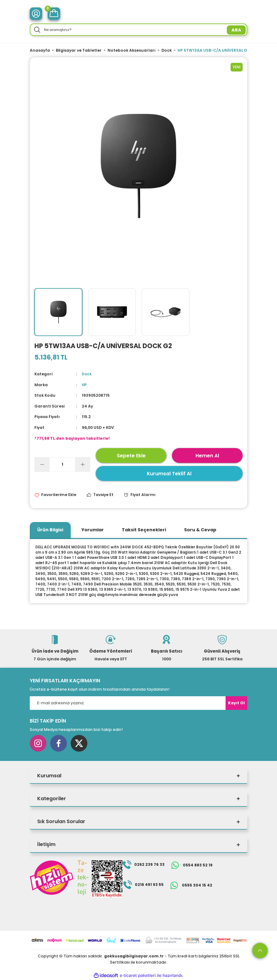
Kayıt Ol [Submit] (236, 703)
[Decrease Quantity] (42, 464)
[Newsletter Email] (138, 703)
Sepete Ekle (131, 455)
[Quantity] (62, 464)
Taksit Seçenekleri (144, 530)
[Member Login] (36, 14)
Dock (87, 374)
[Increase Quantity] (82, 464)
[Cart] (54, 14)
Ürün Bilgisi (50, 530)
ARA (236, 30)
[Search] (138, 30)
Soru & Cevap (200, 530)
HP (84, 385)
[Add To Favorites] (55, 495)
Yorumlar (92, 530)
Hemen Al (207, 455)
